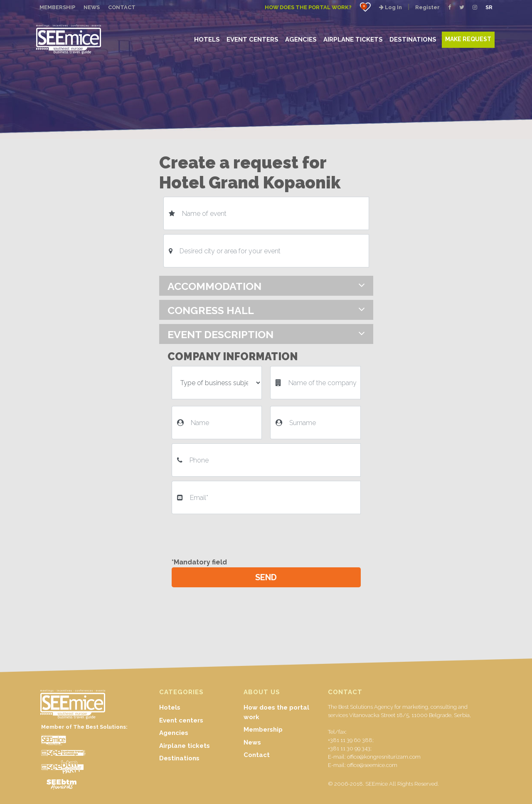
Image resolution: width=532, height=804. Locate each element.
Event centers (181, 720)
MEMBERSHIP (57, 7)
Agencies (174, 733)
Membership (263, 730)
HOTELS (207, 39)
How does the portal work (276, 712)
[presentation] (235, 534)
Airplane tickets (185, 746)
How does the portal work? (308, 7)
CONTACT (122, 7)
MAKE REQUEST (468, 39)
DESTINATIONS (413, 39)
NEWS (92, 7)
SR (489, 7)
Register (427, 7)
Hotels (170, 708)
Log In (390, 7)
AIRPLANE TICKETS (353, 39)
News (252, 742)
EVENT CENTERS (252, 39)
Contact (257, 755)
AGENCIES (301, 39)
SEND (266, 577)
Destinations (179, 758)
